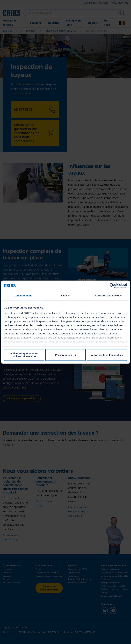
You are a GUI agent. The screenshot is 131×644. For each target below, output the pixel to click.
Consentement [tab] (23, 295)
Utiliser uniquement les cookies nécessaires (24, 355)
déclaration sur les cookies (41, 342)
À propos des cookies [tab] (108, 295)
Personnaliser (66, 355)
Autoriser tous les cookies (107, 355)
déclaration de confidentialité (88, 342)
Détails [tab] (65, 295)
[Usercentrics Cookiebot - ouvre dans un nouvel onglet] (112, 286)
